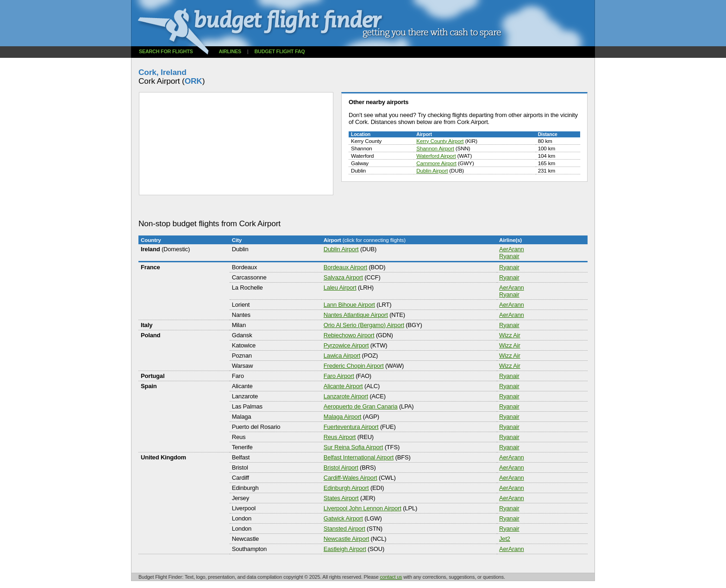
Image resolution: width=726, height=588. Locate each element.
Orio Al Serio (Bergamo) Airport (364, 325)
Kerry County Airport (440, 141)
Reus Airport (340, 437)
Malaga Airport (343, 417)
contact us (391, 577)
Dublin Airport (432, 170)
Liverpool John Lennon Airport (363, 508)
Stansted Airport (344, 529)
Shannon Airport (435, 148)
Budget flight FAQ (280, 51)
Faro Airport (339, 376)
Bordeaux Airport (345, 267)
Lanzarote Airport (346, 396)
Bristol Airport (341, 467)
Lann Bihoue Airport (349, 305)
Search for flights (166, 51)
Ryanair (509, 256)
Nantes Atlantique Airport (356, 315)
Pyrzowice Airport (346, 345)
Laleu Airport (340, 288)
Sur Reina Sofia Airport (353, 447)
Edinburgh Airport (346, 488)
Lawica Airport (342, 356)
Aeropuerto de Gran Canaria (361, 406)
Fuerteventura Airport (351, 427)
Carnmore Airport (436, 163)
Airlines (230, 51)
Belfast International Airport (359, 457)
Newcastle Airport (346, 539)
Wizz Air (510, 335)
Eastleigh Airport (345, 549)
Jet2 (505, 539)
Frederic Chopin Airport (354, 366)
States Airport (341, 498)
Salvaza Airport (343, 277)
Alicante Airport (343, 386)
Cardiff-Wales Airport (350, 478)
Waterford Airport (436, 156)
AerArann (512, 249)
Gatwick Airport (343, 518)
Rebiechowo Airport (349, 335)
